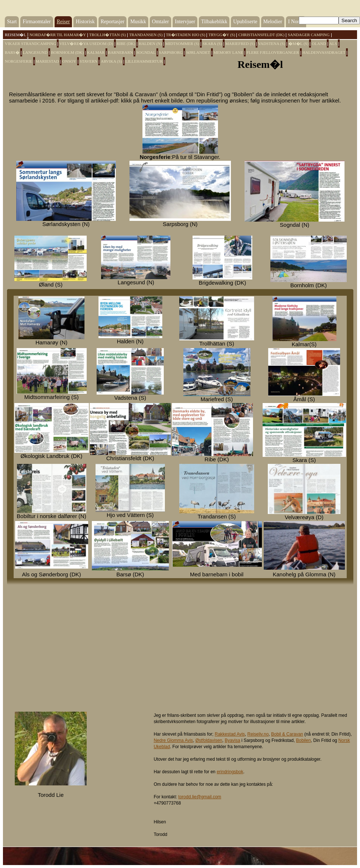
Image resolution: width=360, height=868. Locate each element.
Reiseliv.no (258, 734)
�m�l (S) (298, 44)
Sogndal (146, 52)
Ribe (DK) (126, 44)
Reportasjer (113, 22)
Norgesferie (19, 61)
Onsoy (69, 61)
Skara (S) (212, 44)
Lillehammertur (144, 61)
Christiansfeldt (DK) (261, 35)
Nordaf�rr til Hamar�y (58, 35)
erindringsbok (230, 772)
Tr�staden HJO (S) (186, 35)
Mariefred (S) (240, 44)
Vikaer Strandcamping (30, 44)
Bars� (12, 52)
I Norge (296, 22)
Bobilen (304, 740)
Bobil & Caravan (287, 734)
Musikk (138, 22)
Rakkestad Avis (230, 734)
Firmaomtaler (37, 22)
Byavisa (232, 740)
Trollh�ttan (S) (108, 35)
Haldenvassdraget (324, 52)
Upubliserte (245, 22)
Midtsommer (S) (182, 44)
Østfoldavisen (209, 740)
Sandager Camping (309, 35)
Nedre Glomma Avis (173, 740)
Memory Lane (229, 52)
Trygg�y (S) (222, 35)
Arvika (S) (111, 61)
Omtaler (160, 22)
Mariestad (47, 61)
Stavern (89, 61)
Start (12, 22)
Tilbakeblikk (214, 22)
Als (333, 44)
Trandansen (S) (146, 35)
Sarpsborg (171, 52)
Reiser (63, 22)
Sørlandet (198, 52)
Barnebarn (121, 52)
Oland (319, 44)
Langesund (35, 52)
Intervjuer (185, 22)
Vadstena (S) (272, 44)
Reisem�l (15, 35)
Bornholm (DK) (67, 52)
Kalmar (96, 52)
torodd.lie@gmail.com (200, 797)
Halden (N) (150, 44)
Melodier (273, 22)
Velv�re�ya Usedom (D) (86, 44)
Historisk (85, 22)
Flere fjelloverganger (273, 52)
